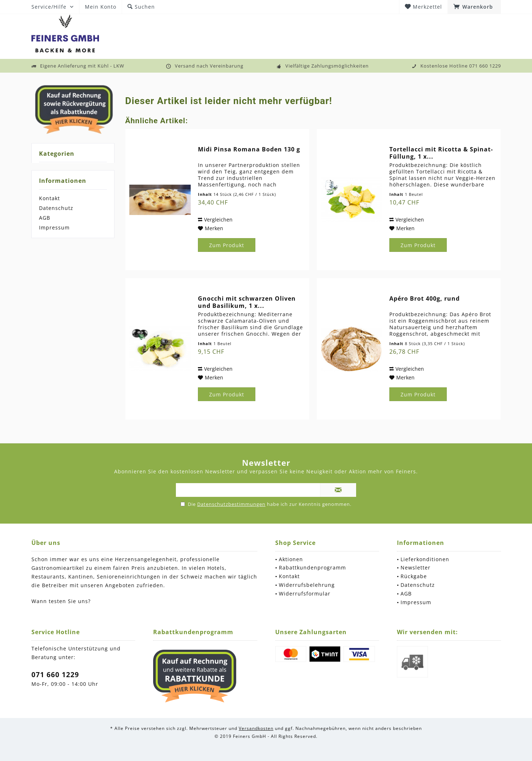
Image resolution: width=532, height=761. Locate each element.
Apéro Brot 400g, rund (425, 299)
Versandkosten (256, 728)
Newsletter (416, 567)
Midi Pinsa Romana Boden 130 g (249, 149)
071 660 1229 (55, 675)
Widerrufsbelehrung (307, 585)
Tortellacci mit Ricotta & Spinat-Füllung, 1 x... (441, 153)
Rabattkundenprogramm (312, 567)
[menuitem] (474, 7)
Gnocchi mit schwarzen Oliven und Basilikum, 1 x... (247, 302)
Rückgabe (414, 576)
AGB (45, 218)
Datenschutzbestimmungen (231, 504)
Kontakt (49, 198)
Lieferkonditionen (425, 559)
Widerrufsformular (305, 594)
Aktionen (291, 559)
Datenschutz (56, 208)
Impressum (54, 227)
